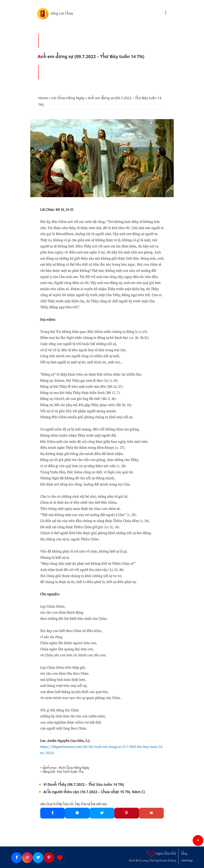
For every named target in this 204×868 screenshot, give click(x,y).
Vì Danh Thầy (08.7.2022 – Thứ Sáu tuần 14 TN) (84, 784)
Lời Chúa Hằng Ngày (75, 768)
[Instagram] (27, 858)
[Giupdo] (60, 858)
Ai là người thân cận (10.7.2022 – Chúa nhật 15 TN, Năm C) (94, 792)
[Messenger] (77, 813)
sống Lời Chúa (62, 13)
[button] (198, 840)
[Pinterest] (127, 813)
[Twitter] (102, 813)
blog (184, 854)
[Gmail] (151, 813)
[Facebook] (53, 813)
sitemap (187, 860)
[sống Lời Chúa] (44, 13)
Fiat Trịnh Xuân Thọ (70, 772)
